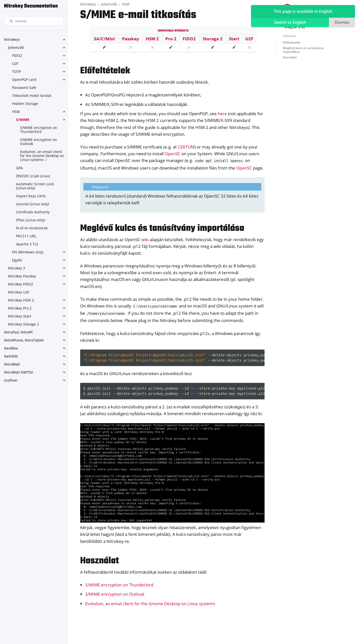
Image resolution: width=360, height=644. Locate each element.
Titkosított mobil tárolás (32, 96)
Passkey (131, 39)
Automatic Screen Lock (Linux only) (35, 186)
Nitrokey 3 (17, 268)
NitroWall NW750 (18, 372)
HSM (16, 112)
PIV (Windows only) (28, 252)
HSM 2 (152, 39)
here (222, 114)
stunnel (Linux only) (32, 204)
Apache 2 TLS (27, 244)
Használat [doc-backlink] (99, 561)
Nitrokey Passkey (22, 276)
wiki (145, 239)
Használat (290, 57)
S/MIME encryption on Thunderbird (39, 130)
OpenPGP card (24, 79)
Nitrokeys (12, 39)
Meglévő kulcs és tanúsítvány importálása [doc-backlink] (162, 228)
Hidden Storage (25, 104)
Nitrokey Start (20, 316)
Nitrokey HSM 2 (21, 300)
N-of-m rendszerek (32, 228)
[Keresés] (34, 21)
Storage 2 (213, 39)
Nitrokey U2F (19, 292)
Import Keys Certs (31, 196)
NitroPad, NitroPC (19, 332)
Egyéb (17, 260)
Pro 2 (171, 39)
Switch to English (290, 22)
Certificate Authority (33, 212)
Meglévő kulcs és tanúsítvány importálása (303, 50)
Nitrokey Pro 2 (20, 308)
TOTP (16, 71)
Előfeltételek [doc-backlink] (105, 71)
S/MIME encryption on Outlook (39, 142)
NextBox (11, 348)
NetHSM (11, 356)
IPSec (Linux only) (30, 220)
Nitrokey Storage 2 (23, 324)
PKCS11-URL (26, 236)
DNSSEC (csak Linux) (33, 176)
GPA (19, 168)
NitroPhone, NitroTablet (24, 340)
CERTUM (186, 147)
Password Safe (24, 88)
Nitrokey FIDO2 (21, 284)
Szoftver (11, 380)
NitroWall (12, 364)
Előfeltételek (291, 42)
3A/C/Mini (104, 39)
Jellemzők (16, 47)
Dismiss (342, 22)
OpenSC (172, 154)
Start (234, 39)
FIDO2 (17, 55)
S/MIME (23, 120)
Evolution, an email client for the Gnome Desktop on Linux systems (42, 156)
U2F (15, 63)
